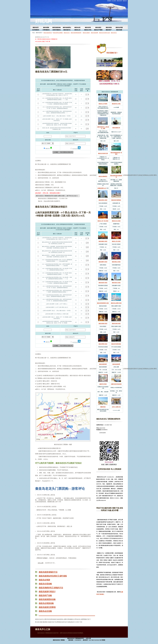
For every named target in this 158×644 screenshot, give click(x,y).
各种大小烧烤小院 (116, 407)
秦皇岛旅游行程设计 (47, 592)
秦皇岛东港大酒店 (116, 323)
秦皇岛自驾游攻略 (46, 603)
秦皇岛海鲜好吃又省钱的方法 (51, 588)
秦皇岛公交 (77, 30)
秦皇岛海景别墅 (103, 364)
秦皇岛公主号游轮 (103, 104)
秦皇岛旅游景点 (67, 27)
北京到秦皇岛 (36, 30)
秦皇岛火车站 (88, 30)
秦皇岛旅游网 (94, 33)
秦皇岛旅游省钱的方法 (48, 572)
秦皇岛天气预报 (98, 30)
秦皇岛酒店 (98, 27)
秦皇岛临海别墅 (116, 364)
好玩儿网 (44, 21)
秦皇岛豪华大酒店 (103, 262)
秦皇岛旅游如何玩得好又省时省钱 (53, 576)
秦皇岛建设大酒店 (103, 241)
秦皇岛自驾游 (119, 27)
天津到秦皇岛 (46, 30)
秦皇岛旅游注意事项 (47, 607)
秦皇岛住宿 (77, 27)
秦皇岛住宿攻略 (45, 584)
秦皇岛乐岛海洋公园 (104, 33)
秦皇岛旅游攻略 (57, 27)
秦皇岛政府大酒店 (103, 283)
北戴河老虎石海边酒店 (116, 384)
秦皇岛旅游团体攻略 (47, 599)
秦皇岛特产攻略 (45, 595)
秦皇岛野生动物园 (58, 33)
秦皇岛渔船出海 (116, 128)
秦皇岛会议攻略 (45, 611)
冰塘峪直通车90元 (102, 188)
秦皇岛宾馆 (88, 27)
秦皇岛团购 (46, 27)
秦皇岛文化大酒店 (116, 221)
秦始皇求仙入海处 (116, 104)
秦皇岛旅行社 (67, 30)
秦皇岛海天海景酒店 (116, 200)
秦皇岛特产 (109, 30)
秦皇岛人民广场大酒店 (103, 221)
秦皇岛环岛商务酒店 (116, 344)
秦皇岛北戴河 (86, 33)
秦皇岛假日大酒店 (116, 283)
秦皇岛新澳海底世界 (76, 33)
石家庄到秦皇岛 (57, 30)
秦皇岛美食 (109, 27)
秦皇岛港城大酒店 (103, 323)
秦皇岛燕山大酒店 (116, 262)
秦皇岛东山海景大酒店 (116, 303)
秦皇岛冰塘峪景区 (103, 176)
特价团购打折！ (112, 53)
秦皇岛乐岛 (67, 33)
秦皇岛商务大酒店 (103, 200)
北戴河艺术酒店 (103, 384)
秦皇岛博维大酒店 (103, 344)
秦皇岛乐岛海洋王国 (103, 153)
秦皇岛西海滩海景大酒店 (103, 303)
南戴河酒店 (103, 407)
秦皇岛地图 (119, 30)
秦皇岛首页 (36, 27)
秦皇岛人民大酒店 (116, 241)
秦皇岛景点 (114, 33)
